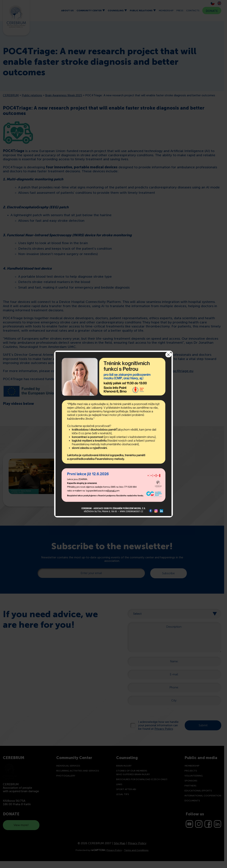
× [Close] (168, 355)
